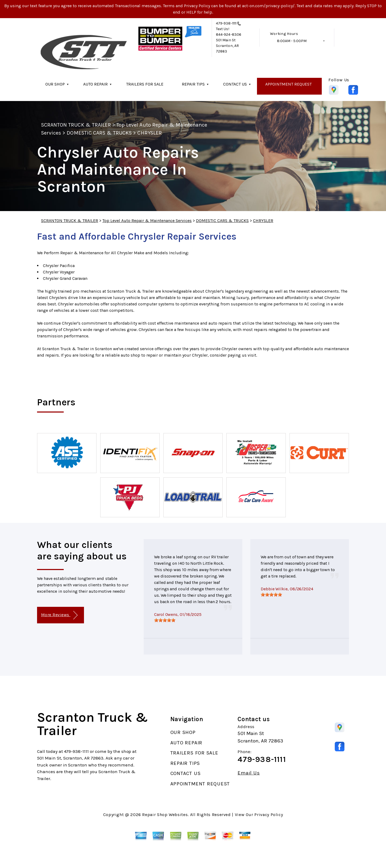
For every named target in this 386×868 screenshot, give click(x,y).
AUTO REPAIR (95, 84)
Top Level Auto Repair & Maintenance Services (147, 221)
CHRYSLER (149, 133)
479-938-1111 (226, 23)
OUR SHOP (55, 84)
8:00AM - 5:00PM (292, 41)
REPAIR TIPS (193, 84)
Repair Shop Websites (165, 815)
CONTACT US (235, 84)
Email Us (249, 773)
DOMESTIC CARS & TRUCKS (99, 133)
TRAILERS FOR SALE (145, 84)
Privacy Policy (269, 815)
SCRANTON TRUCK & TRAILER (76, 125)
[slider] (165, 620)
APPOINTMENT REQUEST (288, 84)
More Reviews (59, 615)
